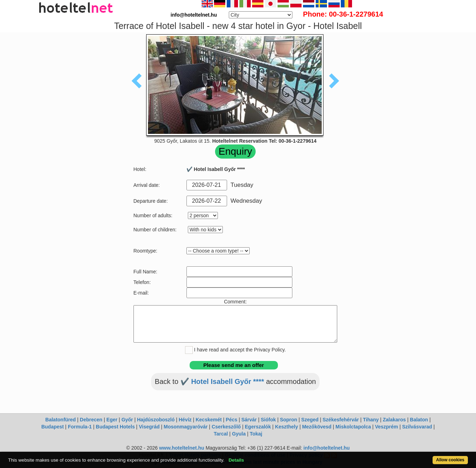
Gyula (239, 434)
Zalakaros (394, 420)
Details (236, 460)
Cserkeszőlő (226, 427)
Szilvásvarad (417, 427)
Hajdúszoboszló (156, 420)
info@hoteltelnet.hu (326, 448)
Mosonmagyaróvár (185, 427)
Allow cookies (450, 460)
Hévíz (185, 420)
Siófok (268, 420)
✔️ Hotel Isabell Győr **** (222, 381)
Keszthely (287, 427)
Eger (112, 420)
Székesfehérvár (341, 420)
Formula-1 (80, 427)
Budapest (53, 427)
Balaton (419, 420)
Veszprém (386, 427)
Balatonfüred (60, 420)
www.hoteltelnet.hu (182, 448)
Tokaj (256, 434)
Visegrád (149, 427)
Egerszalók (258, 427)
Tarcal (221, 434)
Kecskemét (209, 420)
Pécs (231, 420)
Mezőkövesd (317, 427)
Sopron (289, 420)
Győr (127, 420)
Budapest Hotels (115, 427)
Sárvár (249, 420)
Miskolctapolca (353, 427)
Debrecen (91, 420)
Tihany (371, 420)
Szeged (310, 420)
